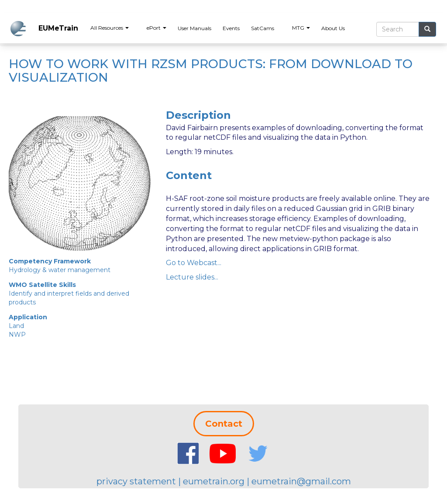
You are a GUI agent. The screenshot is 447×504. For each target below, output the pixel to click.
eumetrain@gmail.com (301, 481)
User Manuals (194, 28)
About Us (333, 28)
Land (16, 326)
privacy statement (136, 481)
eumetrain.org (214, 481)
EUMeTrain (58, 28)
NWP (17, 335)
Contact (224, 424)
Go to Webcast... (194, 263)
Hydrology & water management (60, 270)
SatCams (263, 28)
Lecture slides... (192, 277)
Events (231, 28)
